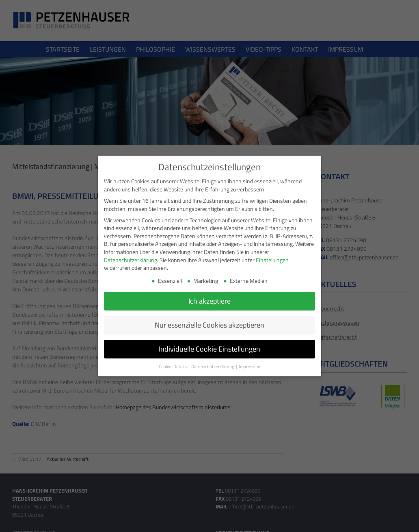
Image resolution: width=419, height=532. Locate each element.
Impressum (249, 366)
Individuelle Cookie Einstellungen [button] (209, 349)
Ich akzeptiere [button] (209, 301)
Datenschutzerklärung (131, 259)
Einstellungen (272, 259)
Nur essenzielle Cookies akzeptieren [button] (209, 325)
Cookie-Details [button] (173, 366)
